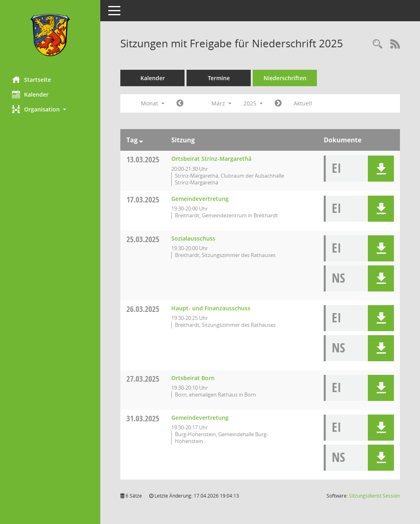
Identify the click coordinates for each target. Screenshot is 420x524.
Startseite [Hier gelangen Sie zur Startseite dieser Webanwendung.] (31, 79)
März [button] (221, 103)
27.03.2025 (143, 379)
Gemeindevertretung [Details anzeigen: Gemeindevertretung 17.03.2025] (200, 199)
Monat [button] (153, 103)
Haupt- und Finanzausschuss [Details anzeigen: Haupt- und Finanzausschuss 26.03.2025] (211, 308)
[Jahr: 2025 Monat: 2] (180, 103)
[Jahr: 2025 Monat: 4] (278, 103)
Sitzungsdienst (374, 496)
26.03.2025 (143, 309)
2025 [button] (253, 103)
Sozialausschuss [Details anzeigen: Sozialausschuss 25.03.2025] (193, 238)
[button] (50, 109)
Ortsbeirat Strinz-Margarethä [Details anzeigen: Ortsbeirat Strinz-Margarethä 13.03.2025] (211, 159)
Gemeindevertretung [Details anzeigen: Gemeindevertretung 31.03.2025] (200, 418)
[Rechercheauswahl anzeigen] (377, 44)
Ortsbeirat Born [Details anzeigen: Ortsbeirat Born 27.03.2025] (193, 378)
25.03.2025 (143, 239)
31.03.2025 (143, 418)
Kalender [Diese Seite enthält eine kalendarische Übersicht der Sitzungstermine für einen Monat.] (30, 94)
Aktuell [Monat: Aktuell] (303, 103)
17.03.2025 (143, 199)
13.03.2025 (143, 159)
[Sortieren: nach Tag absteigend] (141, 140)
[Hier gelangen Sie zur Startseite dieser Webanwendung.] (50, 35)
